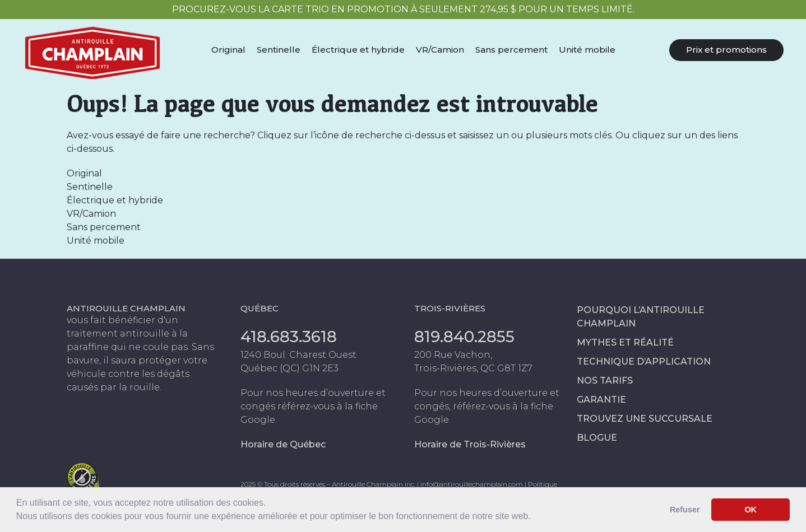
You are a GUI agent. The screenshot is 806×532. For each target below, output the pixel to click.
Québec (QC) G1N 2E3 (289, 368)
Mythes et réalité (625, 342)
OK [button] (751, 510)
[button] (535, 517)
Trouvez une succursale (645, 419)
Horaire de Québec (283, 444)
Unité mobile (587, 50)
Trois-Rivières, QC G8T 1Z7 (473, 368)
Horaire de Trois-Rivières (470, 444)
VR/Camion (440, 50)
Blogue (597, 438)
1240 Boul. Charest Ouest (298, 355)
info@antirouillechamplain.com (472, 484)
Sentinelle (279, 50)
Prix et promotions (726, 50)
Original (228, 50)
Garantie (601, 400)
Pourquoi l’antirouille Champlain (641, 317)
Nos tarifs (605, 381)
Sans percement (511, 50)
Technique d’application (644, 361)
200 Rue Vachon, (453, 355)
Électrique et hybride (358, 50)
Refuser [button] (685, 510)
